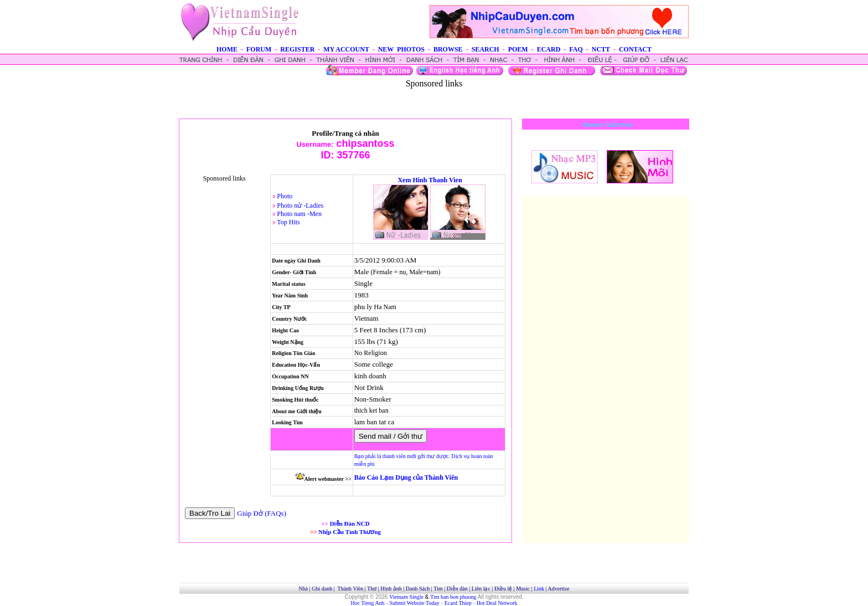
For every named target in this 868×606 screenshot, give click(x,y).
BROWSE (448, 49)
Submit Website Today (415, 603)
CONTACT (635, 49)
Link (539, 589)
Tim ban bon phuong (453, 597)
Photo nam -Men (299, 214)
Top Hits (288, 222)
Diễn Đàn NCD (350, 523)
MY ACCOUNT (346, 49)
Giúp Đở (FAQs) (262, 513)
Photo (285, 196)
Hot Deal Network (497, 603)
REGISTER (297, 49)
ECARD (549, 49)
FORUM (259, 49)
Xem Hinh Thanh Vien (430, 180)
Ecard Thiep (458, 603)
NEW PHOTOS (401, 49)
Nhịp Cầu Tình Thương (350, 532)
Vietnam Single (406, 597)
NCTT (601, 49)
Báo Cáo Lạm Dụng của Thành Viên (406, 477)
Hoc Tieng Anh (368, 603)
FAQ (576, 49)
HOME (227, 49)
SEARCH (485, 49)
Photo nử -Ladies (300, 206)
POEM (518, 49)
